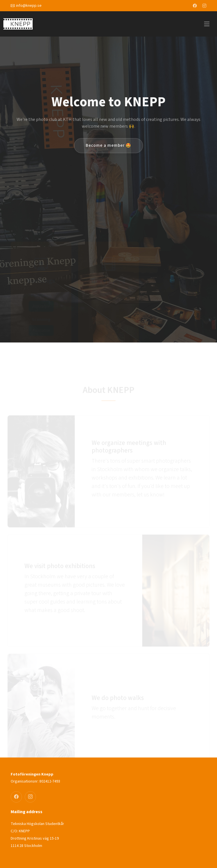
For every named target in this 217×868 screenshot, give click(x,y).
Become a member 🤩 (108, 146)
